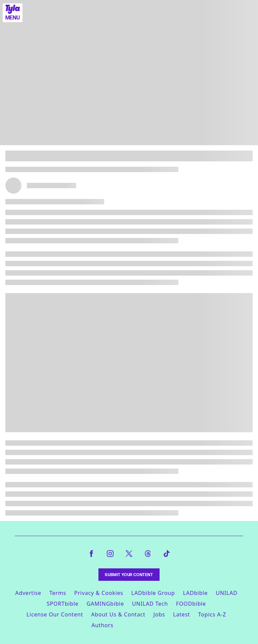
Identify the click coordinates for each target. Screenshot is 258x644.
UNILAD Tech (150, 604)
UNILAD (226, 593)
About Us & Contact (118, 614)
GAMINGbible (105, 604)
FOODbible (191, 604)
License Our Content (55, 614)
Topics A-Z (212, 614)
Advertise (28, 593)
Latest (181, 614)
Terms (58, 593)
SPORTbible (63, 604)
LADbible (196, 593)
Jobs (159, 614)
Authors (102, 625)
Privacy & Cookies (99, 593)
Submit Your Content (129, 575)
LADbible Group (153, 593)
